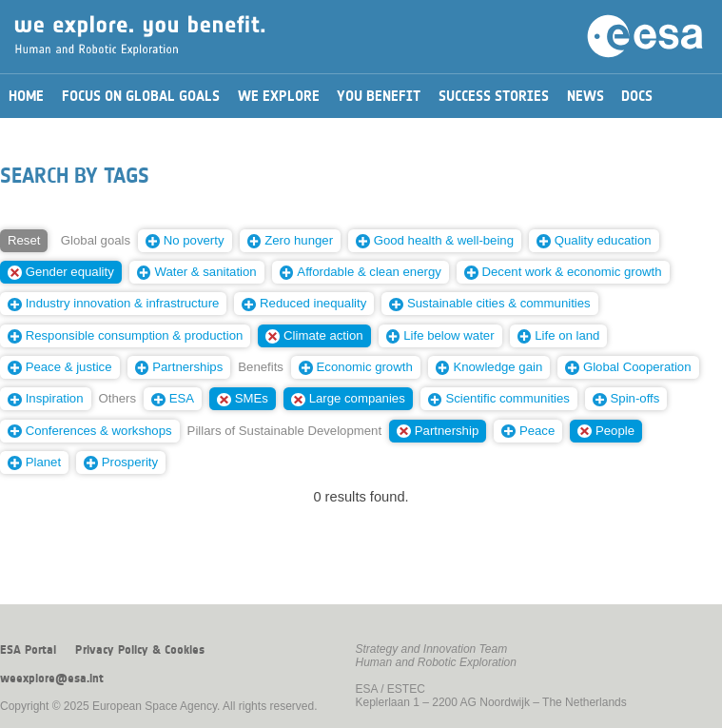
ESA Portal (28, 650)
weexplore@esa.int (52, 679)
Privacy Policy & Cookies (140, 650)
